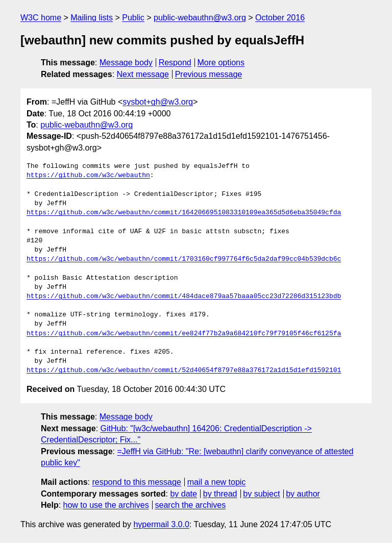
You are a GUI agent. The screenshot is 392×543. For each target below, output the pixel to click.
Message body (126, 63)
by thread (220, 494)
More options (221, 63)
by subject (261, 494)
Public (133, 18)
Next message (143, 74)
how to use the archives (106, 505)
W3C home (41, 18)
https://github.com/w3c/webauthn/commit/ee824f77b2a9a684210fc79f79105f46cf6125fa (184, 334)
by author (303, 494)
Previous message (209, 74)
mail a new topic (217, 482)
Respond (175, 63)
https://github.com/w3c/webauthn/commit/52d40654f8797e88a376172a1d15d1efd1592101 (184, 371)
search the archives (191, 505)
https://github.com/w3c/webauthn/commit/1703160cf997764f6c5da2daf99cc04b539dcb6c (184, 259)
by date (183, 494)
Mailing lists (92, 18)
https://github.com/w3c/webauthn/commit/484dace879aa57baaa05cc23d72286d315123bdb (184, 297)
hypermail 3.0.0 (161, 524)
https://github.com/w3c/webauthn (88, 176)
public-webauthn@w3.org (200, 18)
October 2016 (280, 18)
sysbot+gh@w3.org (158, 102)
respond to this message (136, 482)
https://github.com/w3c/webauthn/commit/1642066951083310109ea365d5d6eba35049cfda (184, 213)
